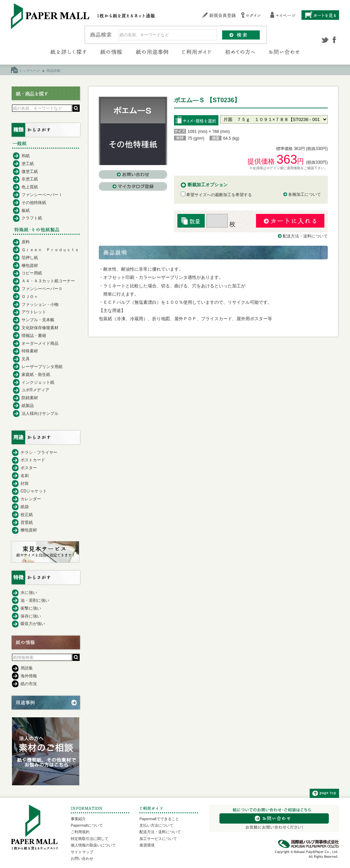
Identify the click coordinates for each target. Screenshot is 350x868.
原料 (26, 242)
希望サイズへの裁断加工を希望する (216, 195)
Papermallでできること (159, 819)
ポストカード (33, 460)
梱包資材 (30, 266)
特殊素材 (30, 351)
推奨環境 (147, 845)
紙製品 (28, 406)
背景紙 (27, 523)
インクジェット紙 (38, 382)
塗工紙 (28, 164)
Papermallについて (87, 825)
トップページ (29, 71)
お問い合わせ (82, 858)
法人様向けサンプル (40, 413)
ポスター (29, 468)
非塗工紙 (30, 179)
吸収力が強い (33, 624)
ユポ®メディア (35, 390)
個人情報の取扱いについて (93, 845)
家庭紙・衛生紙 (36, 375)
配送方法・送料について (305, 236)
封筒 (25, 484)
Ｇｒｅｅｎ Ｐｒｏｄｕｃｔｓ (50, 250)
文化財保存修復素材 (40, 328)
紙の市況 (29, 684)
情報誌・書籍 (34, 336)
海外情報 (29, 676)
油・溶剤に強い (35, 600)
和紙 (26, 156)
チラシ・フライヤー (39, 452)
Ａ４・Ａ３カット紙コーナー (48, 281)
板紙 (26, 211)
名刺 (25, 476)
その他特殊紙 (34, 203)
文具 (26, 359)
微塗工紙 (30, 172)
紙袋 (25, 507)
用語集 (27, 668)
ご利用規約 (80, 832)
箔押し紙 (30, 258)
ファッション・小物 (40, 304)
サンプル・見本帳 (38, 320)
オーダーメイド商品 (40, 343)
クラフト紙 (32, 218)
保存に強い (31, 616)
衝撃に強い (31, 608)
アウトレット (34, 312)
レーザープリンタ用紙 (42, 367)
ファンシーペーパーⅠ (42, 195)
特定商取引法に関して (90, 839)
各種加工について (305, 194)
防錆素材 (30, 398)
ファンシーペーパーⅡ (42, 289)
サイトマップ (82, 852)
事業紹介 (78, 819)
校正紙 (27, 515)
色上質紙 (30, 187)
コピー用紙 (32, 273)
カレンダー (31, 499)
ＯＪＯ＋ (30, 297)
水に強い (29, 593)
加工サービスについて (158, 839)
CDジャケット (34, 491)
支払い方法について (156, 825)
